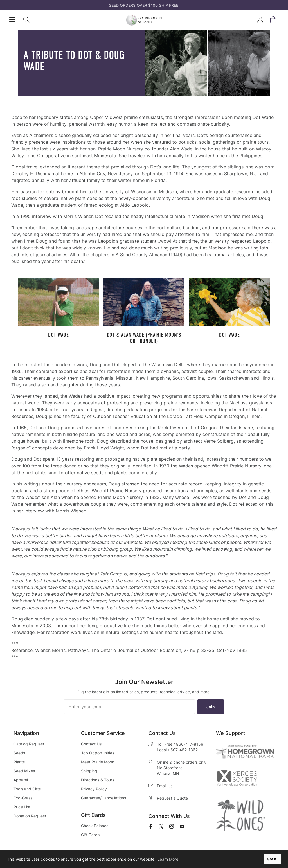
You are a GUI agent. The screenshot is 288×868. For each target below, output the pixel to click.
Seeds (19, 753)
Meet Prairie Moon (98, 762)
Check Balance (95, 826)
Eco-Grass (23, 798)
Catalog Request (29, 744)
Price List (22, 807)
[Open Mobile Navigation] (12, 20)
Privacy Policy (94, 789)
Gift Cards (90, 835)
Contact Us (91, 744)
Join (211, 707)
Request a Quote (172, 798)
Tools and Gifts (27, 789)
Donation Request (30, 816)
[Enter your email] (129, 707)
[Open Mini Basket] (274, 20)
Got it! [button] (272, 859)
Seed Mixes (24, 771)
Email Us (165, 786)
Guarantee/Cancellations (103, 798)
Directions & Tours (98, 780)
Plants (19, 762)
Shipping (89, 771)
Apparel (21, 780)
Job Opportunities (98, 753)
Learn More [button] (168, 859)
